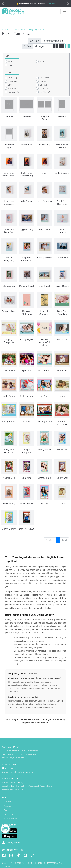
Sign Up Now (50, 4)
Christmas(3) (45, 78)
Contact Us (19, 790)
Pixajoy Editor (11, 843)
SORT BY (34, 41)
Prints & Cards (18, 29)
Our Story (7, 802)
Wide (42, 61)
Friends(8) (12, 81)
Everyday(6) (13, 92)
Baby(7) (43, 81)
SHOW (27, 46)
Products (7, 806)
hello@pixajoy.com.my (24, 772)
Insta (10, 65)
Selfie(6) (43, 85)
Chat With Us (9, 768)
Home (5, 29)
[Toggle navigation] (65, 11)
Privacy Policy (9, 814)
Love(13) (12, 85)
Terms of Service (10, 819)
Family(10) (12, 78)
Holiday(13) (44, 88)
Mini (10, 61)
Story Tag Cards (36, 29)
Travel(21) (12, 88)
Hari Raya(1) (45, 92)
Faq (5, 810)
